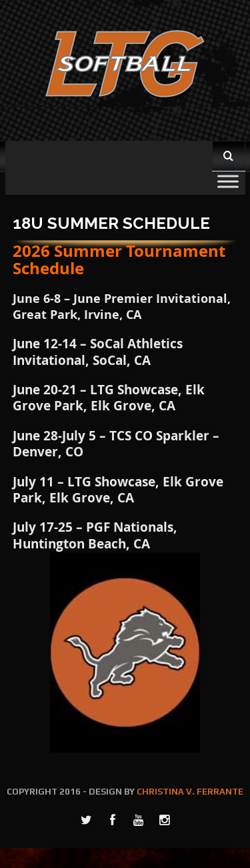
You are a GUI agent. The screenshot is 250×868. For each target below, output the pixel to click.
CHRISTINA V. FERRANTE (190, 792)
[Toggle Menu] (228, 181)
